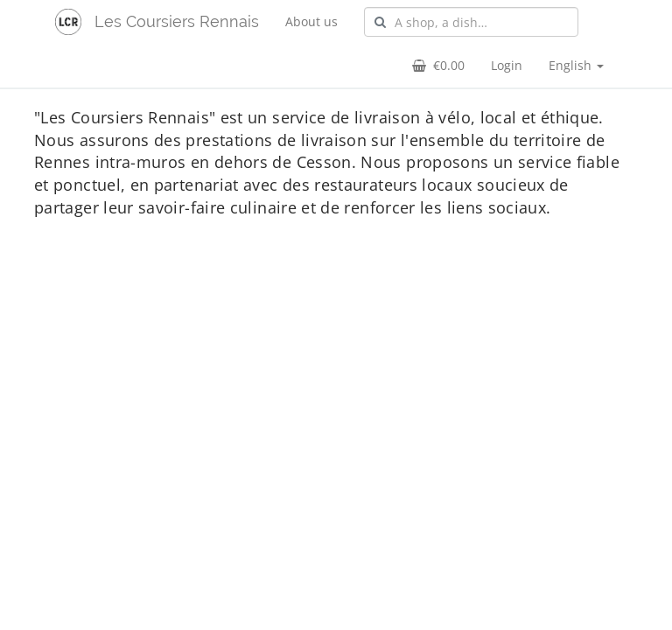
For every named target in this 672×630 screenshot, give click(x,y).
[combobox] (471, 22)
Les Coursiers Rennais (177, 21)
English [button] (576, 65)
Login (507, 65)
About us (311, 21)
